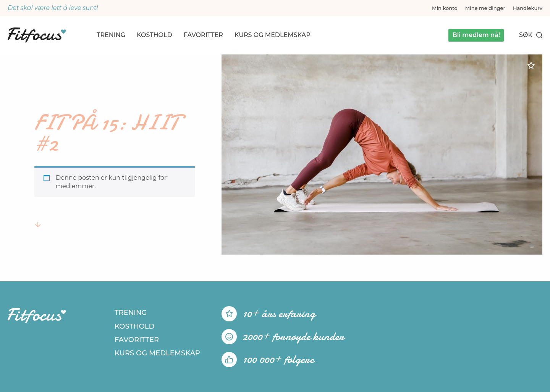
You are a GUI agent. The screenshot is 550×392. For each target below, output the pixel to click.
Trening (111, 35)
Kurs (273, 35)
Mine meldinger (485, 8)
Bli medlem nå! (476, 35)
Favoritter (203, 35)
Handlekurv (528, 8)
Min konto (445, 8)
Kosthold (154, 35)
